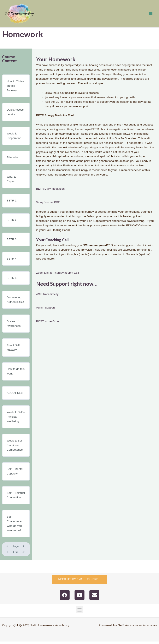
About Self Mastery (13, 350)
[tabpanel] (95, 192)
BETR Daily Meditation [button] (51, 191)
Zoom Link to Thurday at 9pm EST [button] (58, 275)
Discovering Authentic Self (15, 302)
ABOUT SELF (15, 395)
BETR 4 (12, 261)
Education (13, 160)
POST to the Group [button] (48, 324)
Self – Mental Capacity (15, 474)
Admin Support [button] (46, 310)
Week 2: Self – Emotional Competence (16, 447)
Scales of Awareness (14, 326)
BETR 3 (12, 242)
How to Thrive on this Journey (15, 88)
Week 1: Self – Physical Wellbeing (16, 419)
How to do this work (16, 374)
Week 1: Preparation (14, 138)
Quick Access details (15, 114)
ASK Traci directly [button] (47, 296)
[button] (80, 612)
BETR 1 (12, 203)
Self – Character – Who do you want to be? (14, 526)
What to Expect (11, 181)
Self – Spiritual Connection (16, 498)
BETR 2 (12, 222)
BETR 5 (12, 280)
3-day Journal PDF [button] (48, 204)
